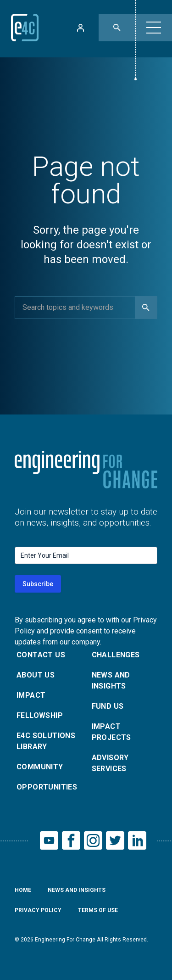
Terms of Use (98, 910)
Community (40, 767)
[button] (154, 28)
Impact (31, 695)
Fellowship (40, 715)
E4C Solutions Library (46, 741)
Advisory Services (110, 763)
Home (23, 890)
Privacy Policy (38, 910)
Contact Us (41, 655)
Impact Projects (111, 732)
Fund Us (108, 706)
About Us (36, 675)
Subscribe (38, 584)
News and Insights (111, 680)
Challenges (116, 655)
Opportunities (47, 787)
